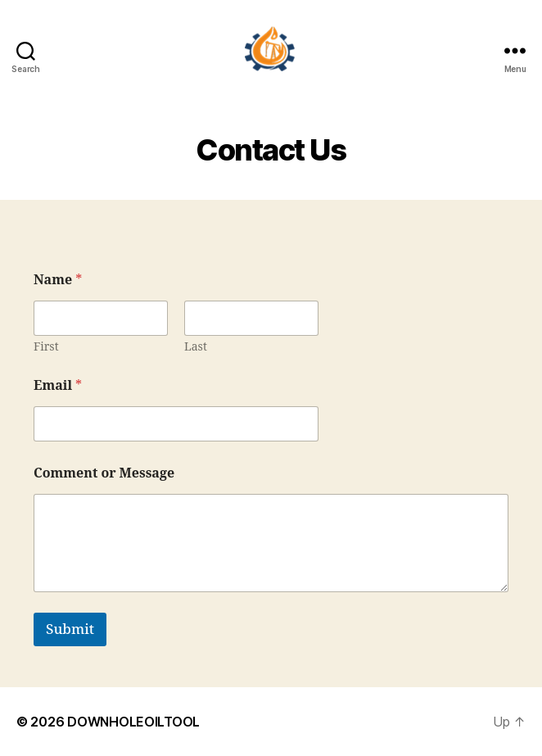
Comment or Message (104, 474)
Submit (70, 629)
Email (58, 386)
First (46, 347)
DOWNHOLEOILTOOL (133, 722)
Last (196, 347)
